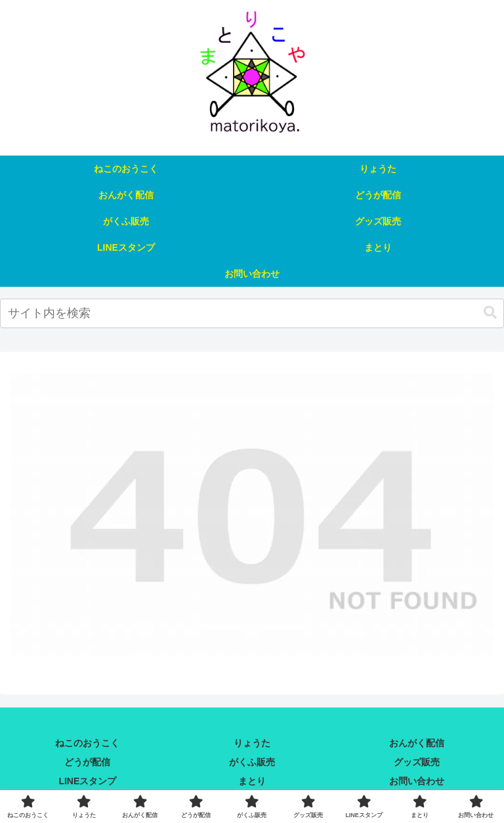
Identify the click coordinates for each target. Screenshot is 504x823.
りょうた (252, 743)
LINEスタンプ (87, 781)
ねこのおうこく (87, 743)
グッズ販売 (417, 762)
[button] (490, 313)
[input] (252, 313)
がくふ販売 (252, 762)
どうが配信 (87, 762)
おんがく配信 (417, 743)
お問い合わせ (417, 781)
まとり (252, 781)
